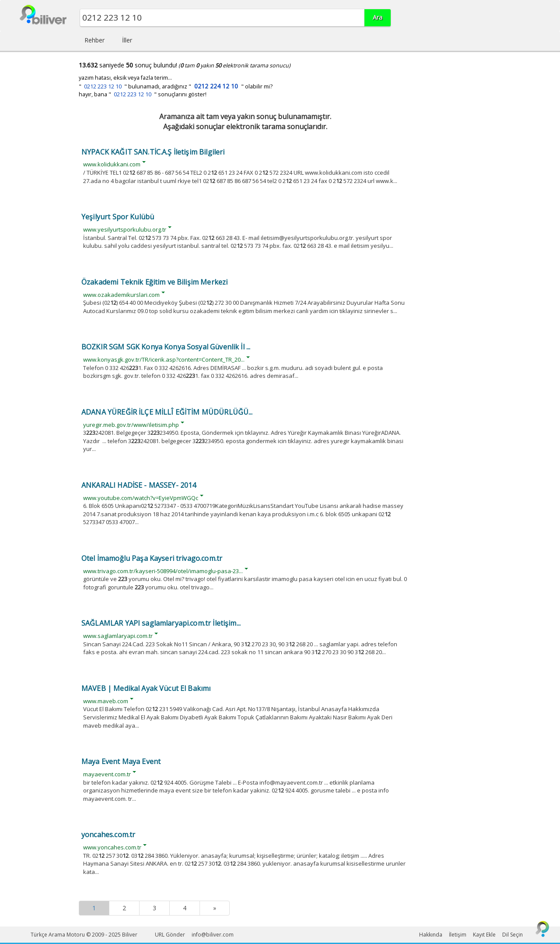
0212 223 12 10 (103, 86)
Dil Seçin (513, 935)
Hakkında (431, 935)
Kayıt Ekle (484, 935)
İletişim (458, 935)
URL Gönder (170, 935)
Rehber (94, 40)
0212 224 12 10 (216, 86)
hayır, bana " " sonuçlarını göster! (143, 94)
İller (127, 40)
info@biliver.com (213, 935)
